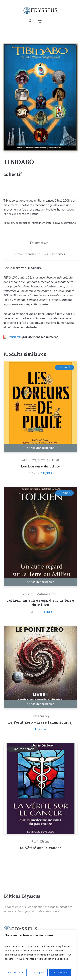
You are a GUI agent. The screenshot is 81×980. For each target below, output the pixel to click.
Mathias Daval (48, 460)
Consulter (14, 337)
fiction (27, 223)
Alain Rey (29, 460)
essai (19, 223)
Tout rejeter (38, 973)
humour (36, 223)
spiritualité (70, 223)
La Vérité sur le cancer (40, 848)
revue (59, 223)
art (13, 223)
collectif (13, 174)
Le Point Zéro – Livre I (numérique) (40, 722)
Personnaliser (16, 973)
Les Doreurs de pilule (40, 466)
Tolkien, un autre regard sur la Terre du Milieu (40, 603)
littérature (48, 223)
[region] (38, 955)
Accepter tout (60, 973)
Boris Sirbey (40, 716)
